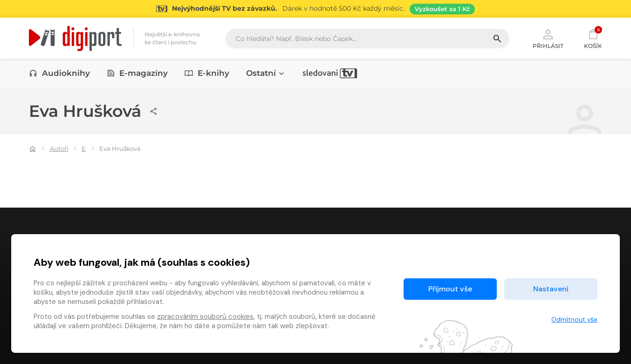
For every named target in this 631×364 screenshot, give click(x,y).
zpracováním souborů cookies (205, 317)
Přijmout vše (450, 289)
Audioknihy (59, 73)
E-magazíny (137, 73)
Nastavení (551, 289)
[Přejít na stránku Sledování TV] (315, 9)
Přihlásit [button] (548, 38)
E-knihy (207, 73)
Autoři (59, 148)
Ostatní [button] (266, 73)
